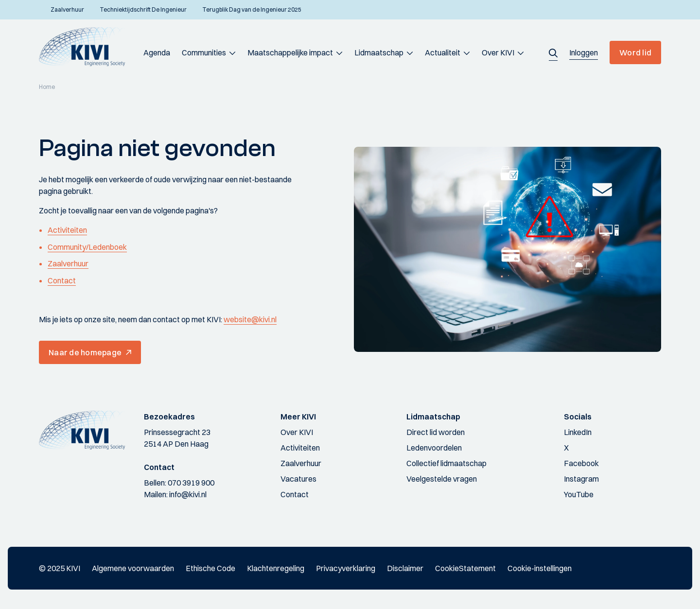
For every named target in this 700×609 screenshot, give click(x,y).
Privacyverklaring (346, 568)
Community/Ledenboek (87, 247)
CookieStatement (465, 568)
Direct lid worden (436, 432)
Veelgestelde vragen (442, 479)
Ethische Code (210, 568)
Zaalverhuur (68, 263)
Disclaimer (405, 568)
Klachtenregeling (276, 568)
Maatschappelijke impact (290, 52)
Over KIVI (498, 52)
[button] (553, 52)
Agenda (157, 52)
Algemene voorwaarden (133, 568)
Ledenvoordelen (434, 448)
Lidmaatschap (379, 52)
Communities (204, 52)
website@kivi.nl (250, 319)
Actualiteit (443, 52)
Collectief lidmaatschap (446, 463)
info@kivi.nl (188, 494)
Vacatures (298, 479)
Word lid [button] (635, 52)
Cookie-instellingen (540, 568)
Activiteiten (67, 230)
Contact (62, 280)
